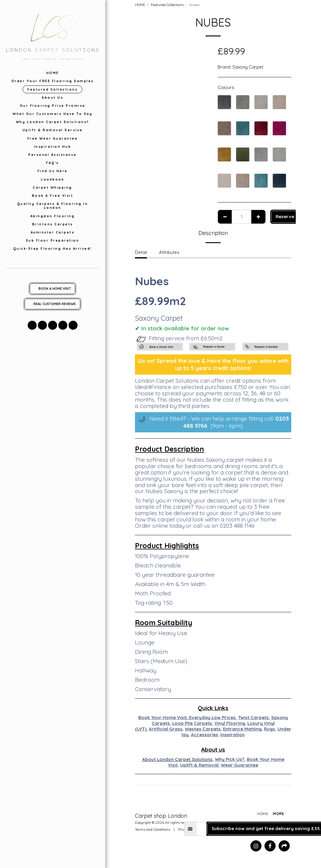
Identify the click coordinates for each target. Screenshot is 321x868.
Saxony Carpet (248, 67)
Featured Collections (167, 5)
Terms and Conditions (153, 829)
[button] (32, 325)
